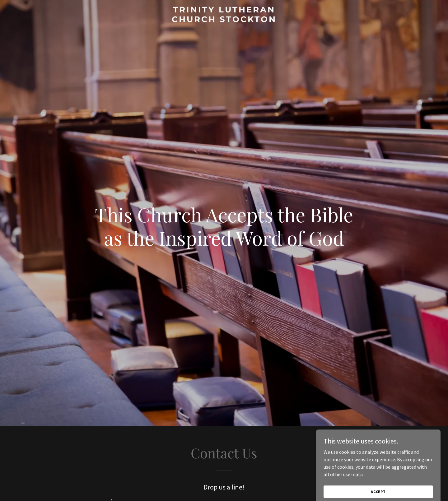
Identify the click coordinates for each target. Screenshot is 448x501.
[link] (224, 20)
